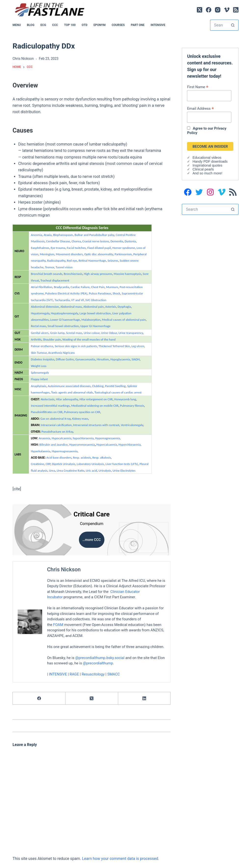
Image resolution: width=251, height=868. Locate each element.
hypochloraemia (83, 438)
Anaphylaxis (39, 386)
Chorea (76, 241)
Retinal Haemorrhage (92, 261)
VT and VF (77, 300)
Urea (52, 471)
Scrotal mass (74, 333)
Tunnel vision (64, 267)
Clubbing (98, 386)
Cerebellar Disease (58, 241)
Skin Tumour (39, 353)
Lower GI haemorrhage (65, 320)
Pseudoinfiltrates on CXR (47, 412)
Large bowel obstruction (95, 313)
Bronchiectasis (73, 274)
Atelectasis (48, 399)
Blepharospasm (63, 235)
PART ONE (138, 25)
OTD (84, 25)
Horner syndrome (124, 248)
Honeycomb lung (125, 399)
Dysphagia (124, 307)
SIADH (136, 359)
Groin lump (57, 333)
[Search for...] (219, 25)
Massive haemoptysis (127, 274)
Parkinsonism (123, 254)
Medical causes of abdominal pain (124, 320)
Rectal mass (38, 326)
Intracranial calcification (56, 425)
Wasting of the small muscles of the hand (89, 339)
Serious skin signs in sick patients (76, 346)
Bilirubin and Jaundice (54, 445)
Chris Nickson (64, 569)
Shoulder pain (52, 339)
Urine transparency (131, 333)
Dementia (117, 241)
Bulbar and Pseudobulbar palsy (94, 235)
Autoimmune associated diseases (69, 386)
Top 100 (70, 25)
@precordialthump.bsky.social (100, 658)
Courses (118, 25)
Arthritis (36, 339)
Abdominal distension (45, 307)
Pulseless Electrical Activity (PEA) (66, 293)
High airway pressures (98, 274)
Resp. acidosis (82, 458)
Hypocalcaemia (62, 438)
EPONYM (99, 25)
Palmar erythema (42, 346)
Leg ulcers (138, 346)
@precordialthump (98, 663)
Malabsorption (91, 320)
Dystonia (130, 241)
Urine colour (91, 333)
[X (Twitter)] (200, 10)
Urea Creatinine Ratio (70, 471)
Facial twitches (76, 248)
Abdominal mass (71, 307)
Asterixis (111, 307)
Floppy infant (39, 379)
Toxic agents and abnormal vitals (72, 392)
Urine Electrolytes (124, 471)
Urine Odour (109, 333)
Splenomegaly (40, 373)
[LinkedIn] (144, 698)
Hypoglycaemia (120, 359)
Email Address (200, 108)
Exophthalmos (40, 248)
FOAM (58, 624)
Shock (116, 293)
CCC (55, 25)
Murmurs (112, 287)
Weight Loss (39, 366)
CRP (48, 464)
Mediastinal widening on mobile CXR (95, 406)
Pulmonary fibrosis (132, 406)
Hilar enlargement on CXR (96, 399)
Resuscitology (93, 674)
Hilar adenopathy (67, 399)
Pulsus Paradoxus (100, 293)
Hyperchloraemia (129, 445)
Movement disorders (69, 254)
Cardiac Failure (80, 287)
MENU (17, 25)
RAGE (75, 674)
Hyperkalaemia (41, 451)
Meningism (47, 254)
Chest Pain (98, 287)
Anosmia (37, 235)
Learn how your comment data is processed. (120, 859)
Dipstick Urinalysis (64, 464)
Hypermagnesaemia (65, 451)
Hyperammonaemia (82, 445)
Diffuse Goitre (65, 359)
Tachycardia (62, 300)
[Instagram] (218, 10)
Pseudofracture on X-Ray (57, 432)
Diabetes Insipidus (43, 359)
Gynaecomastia (85, 359)
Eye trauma (58, 248)
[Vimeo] (227, 10)
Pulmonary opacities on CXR (82, 412)
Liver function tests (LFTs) (122, 464)
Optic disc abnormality (99, 254)
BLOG (31, 25)
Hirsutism (103, 359)
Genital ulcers (40, 333)
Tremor (50, 267)
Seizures (113, 261)
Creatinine (38, 464)
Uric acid (91, 471)
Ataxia (48, 235)
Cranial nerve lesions (96, 241)
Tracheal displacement (55, 280)
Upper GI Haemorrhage (95, 326)
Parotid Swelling (115, 386)
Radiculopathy (56, 261)
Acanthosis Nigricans (62, 353)
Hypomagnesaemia (107, 438)
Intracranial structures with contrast (96, 425)
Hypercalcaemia (107, 445)
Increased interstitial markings (50, 406)
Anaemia (44, 438)
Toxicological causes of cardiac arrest (118, 392)
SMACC (114, 674)
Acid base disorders (59, 458)
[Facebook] (209, 10)
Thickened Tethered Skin (114, 346)
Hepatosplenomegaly (65, 313)
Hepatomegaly (40, 313)
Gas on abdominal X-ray (56, 419)
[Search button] (233, 25)
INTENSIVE (158, 25)
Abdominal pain (94, 307)
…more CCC (92, 540)
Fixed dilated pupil (99, 248)
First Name (198, 87)
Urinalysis (105, 471)
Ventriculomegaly (132, 425)
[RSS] (236, 10)
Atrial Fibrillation (42, 287)
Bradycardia (62, 287)
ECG (43, 25)
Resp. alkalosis (102, 458)
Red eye (72, 261)
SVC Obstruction (96, 300)
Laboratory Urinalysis (90, 464)
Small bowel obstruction (63, 326)
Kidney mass (80, 419)
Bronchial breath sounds (47, 274)
